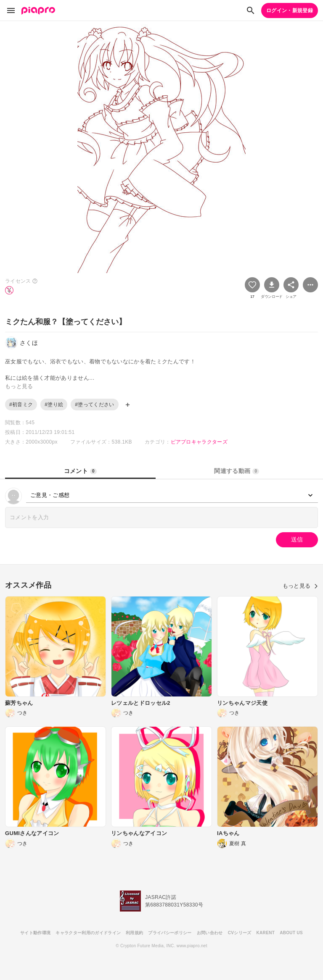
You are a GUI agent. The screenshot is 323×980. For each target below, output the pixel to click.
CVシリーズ (240, 933)
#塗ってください (94, 405)
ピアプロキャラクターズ (199, 442)
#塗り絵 (54, 405)
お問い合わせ (210, 933)
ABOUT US (291, 933)
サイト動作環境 (35, 933)
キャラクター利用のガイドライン (88, 933)
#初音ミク (21, 405)
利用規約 (134, 933)
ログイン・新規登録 (290, 11)
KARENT (266, 933)
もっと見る (300, 586)
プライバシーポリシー (170, 933)
